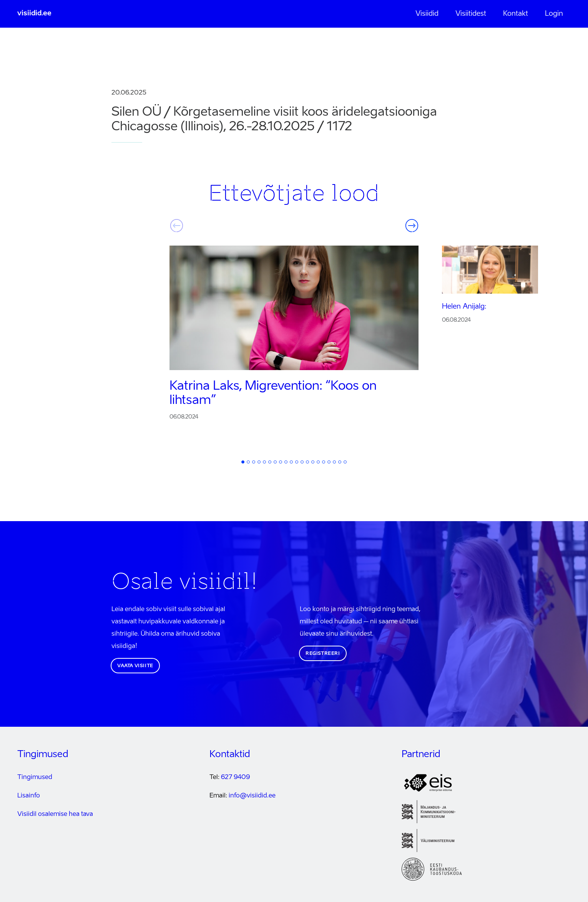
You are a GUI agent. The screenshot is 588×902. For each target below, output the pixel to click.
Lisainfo (29, 796)
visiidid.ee (34, 13)
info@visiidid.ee (252, 796)
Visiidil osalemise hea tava (55, 814)
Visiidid (427, 14)
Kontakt (516, 14)
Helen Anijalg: (464, 307)
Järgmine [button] (412, 226)
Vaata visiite (135, 666)
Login (554, 14)
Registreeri (323, 654)
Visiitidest (471, 14)
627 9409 (235, 777)
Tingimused (35, 777)
